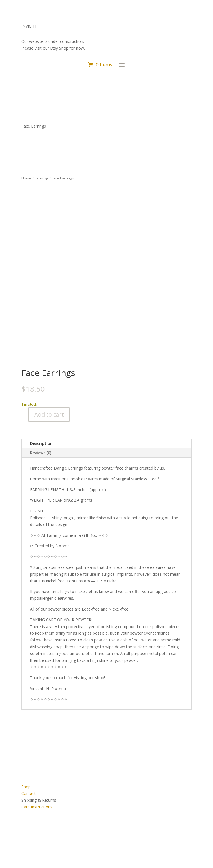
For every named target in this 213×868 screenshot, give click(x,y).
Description (41, 443)
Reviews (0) (41, 453)
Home (26, 178)
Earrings (42, 178)
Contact (29, 793)
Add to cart (49, 414)
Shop (26, 787)
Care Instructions (37, 807)
